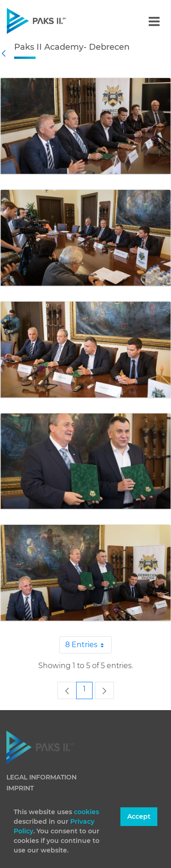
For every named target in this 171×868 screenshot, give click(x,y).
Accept (139, 816)
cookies (86, 812)
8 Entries (88, 645)
